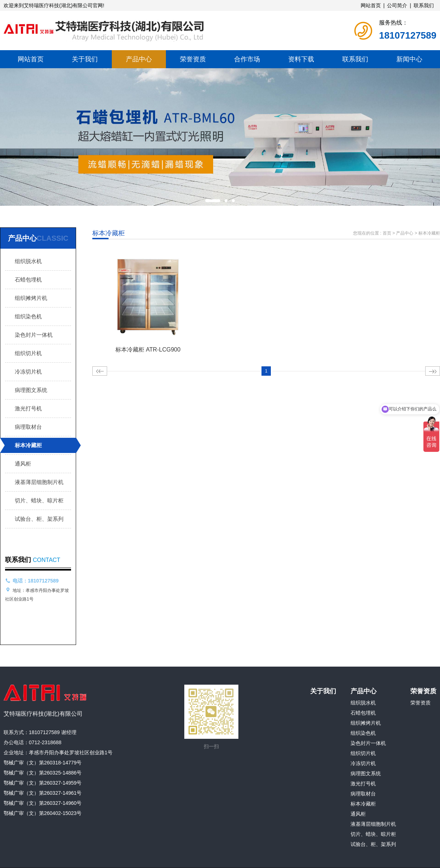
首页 (387, 233)
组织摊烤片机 (31, 298)
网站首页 (371, 5)
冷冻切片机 (28, 372)
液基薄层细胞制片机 (39, 482)
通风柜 (23, 464)
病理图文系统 (31, 390)
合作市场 (247, 59)
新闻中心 (409, 59)
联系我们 (424, 5)
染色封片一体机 (34, 335)
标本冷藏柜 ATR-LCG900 (148, 350)
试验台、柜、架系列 (39, 519)
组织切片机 (28, 353)
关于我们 (85, 59)
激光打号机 (28, 408)
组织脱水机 (28, 261)
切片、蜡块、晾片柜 (39, 500)
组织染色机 (28, 316)
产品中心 (139, 59)
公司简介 (397, 5)
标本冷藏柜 (28, 445)
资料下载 (301, 59)
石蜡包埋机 (28, 280)
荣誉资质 (193, 59)
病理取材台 (28, 427)
